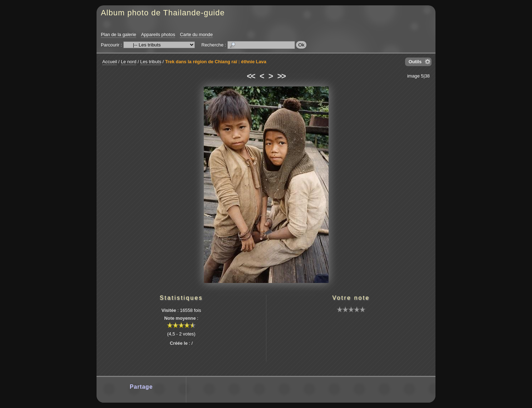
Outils (415, 62)
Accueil (110, 62)
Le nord (129, 62)
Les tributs (151, 62)
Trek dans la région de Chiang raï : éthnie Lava (216, 62)
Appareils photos (158, 34)
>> (281, 76)
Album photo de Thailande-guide (163, 13)
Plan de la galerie (119, 34)
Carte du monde (196, 34)
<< (251, 76)
